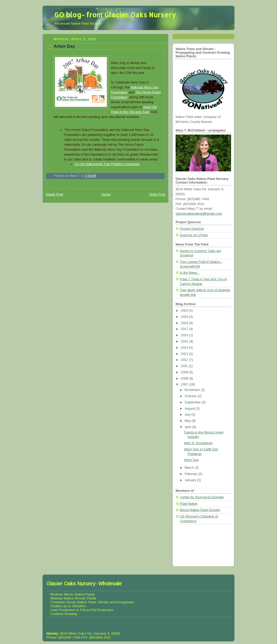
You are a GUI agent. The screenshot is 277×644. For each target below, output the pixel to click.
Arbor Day (64, 46)
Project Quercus (192, 229)
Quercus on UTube (194, 235)
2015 (185, 341)
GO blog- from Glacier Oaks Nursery (115, 15)
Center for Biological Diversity (202, 497)
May (188, 421)
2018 (185, 323)
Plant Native (189, 504)
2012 (185, 360)
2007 (185, 384)
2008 (185, 379)
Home (106, 194)
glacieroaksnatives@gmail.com (199, 214)
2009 (185, 372)
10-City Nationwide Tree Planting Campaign (107, 164)
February (192, 474)
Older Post (157, 194)
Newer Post (54, 194)
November (193, 390)
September (193, 402)
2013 (185, 354)
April (188, 427)
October (191, 396)
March (190, 468)
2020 (185, 311)
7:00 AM (90, 176)
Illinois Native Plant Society (200, 510)
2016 (185, 335)
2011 (185, 366)
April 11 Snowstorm (198, 443)
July (188, 415)
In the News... (189, 273)
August (190, 409)
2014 (185, 348)
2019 (185, 317)
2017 (185, 329)
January (191, 480)
